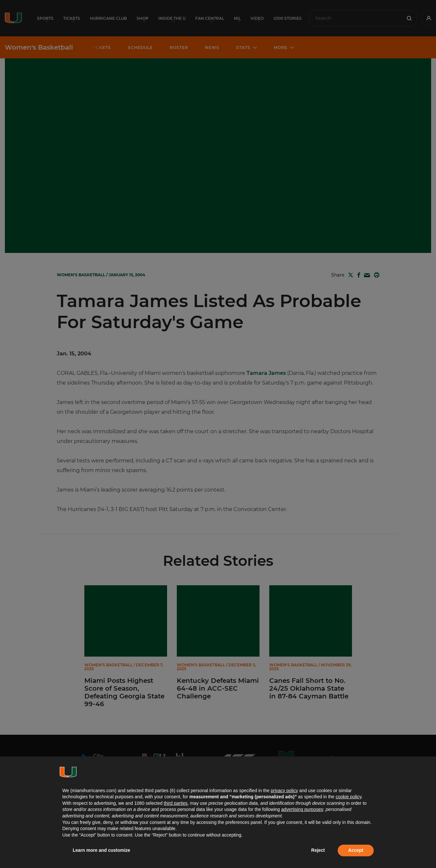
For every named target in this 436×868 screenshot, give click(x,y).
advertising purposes (302, 809)
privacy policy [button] (284, 791)
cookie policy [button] (349, 797)
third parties (176, 803)
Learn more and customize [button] (101, 850)
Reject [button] (318, 850)
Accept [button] (356, 850)
